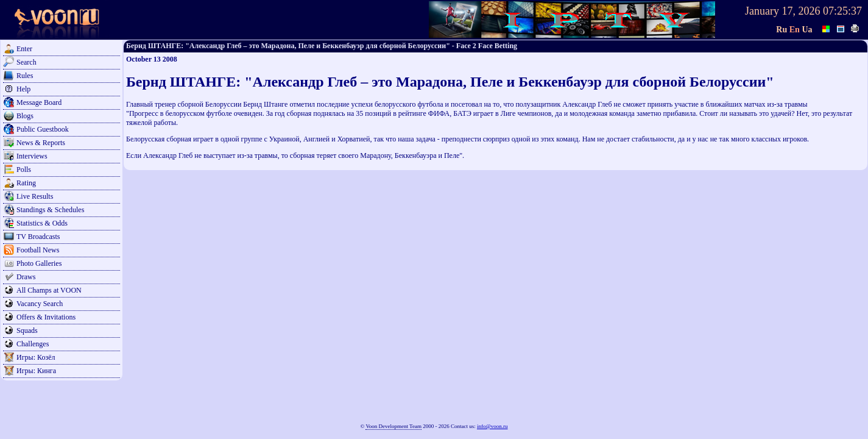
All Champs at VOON (49, 290)
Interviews (32, 156)
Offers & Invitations (46, 317)
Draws (26, 277)
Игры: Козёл (36, 357)
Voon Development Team (393, 426)
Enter (24, 49)
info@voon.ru (492, 426)
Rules (25, 76)
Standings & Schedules (50, 210)
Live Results (35, 196)
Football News (38, 250)
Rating (26, 183)
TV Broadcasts (38, 237)
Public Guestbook (43, 129)
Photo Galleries (39, 263)
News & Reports (41, 143)
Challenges (33, 344)
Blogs (25, 116)
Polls (24, 170)
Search (26, 62)
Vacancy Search (40, 304)
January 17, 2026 (782, 11)
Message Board (39, 102)
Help (23, 89)
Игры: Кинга (36, 371)
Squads (27, 330)
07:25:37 (842, 11)
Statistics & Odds (42, 223)
